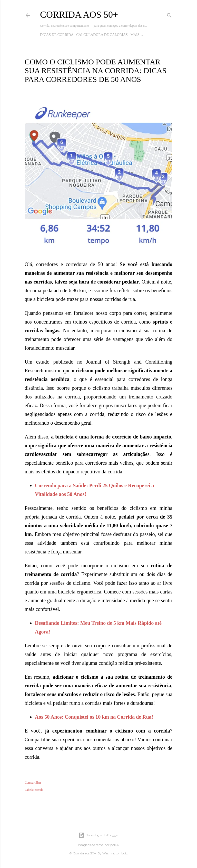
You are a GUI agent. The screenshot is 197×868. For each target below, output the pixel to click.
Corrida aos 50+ (79, 15)
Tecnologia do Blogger (99, 835)
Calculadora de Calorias (102, 35)
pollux (115, 845)
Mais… (137, 35)
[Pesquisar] (169, 14)
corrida (39, 790)
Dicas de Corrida (57, 35)
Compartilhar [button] (33, 783)
